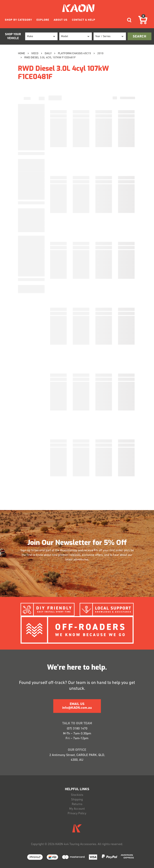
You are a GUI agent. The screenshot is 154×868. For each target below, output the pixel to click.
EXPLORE (43, 20)
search (140, 37)
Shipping (77, 800)
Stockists (77, 795)
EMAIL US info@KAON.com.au (77, 706)
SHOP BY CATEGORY (18, 20)
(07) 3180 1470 (77, 729)
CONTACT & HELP (84, 20)
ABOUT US (61, 20)
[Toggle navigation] (129, 20)
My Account (77, 809)
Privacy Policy (77, 814)
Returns (77, 804)
